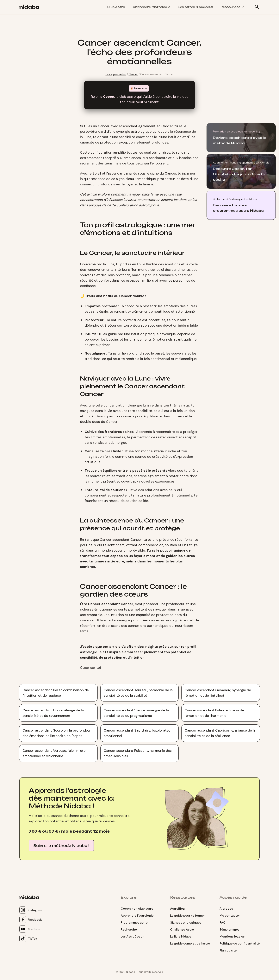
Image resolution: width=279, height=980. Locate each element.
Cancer (133, 74)
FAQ (223, 922)
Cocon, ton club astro (137, 909)
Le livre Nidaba (181, 936)
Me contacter (230, 916)
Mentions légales (232, 936)
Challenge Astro (182, 929)
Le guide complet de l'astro (190, 943)
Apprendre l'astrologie (151, 7)
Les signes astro (116, 74)
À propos (226, 909)
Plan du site (228, 950)
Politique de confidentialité (240, 943)
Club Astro (116, 7)
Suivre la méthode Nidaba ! (61, 846)
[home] (31, 7)
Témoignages (229, 929)
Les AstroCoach (133, 936)
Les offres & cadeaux (195, 7)
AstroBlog (177, 909)
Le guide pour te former (187, 916)
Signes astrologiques (186, 922)
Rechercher (129, 929)
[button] (232, 7)
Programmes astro (134, 922)
